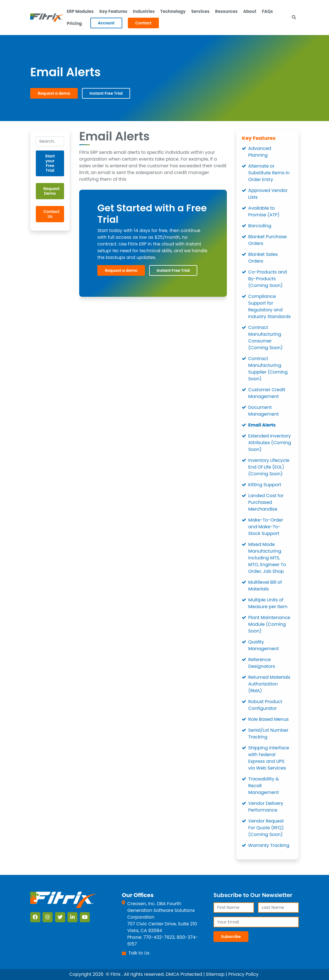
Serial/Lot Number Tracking (268, 734)
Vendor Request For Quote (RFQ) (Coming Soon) (266, 828)
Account (106, 23)
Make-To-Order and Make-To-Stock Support (266, 527)
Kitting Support (265, 485)
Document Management (263, 411)
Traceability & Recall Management (263, 786)
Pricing (74, 23)
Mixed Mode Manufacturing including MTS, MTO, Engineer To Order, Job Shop (267, 558)
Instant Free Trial (106, 93)
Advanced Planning (260, 152)
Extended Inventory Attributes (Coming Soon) (270, 443)
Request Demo (51, 191)
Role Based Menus (268, 719)
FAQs (267, 11)
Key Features (113, 11)
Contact (144, 23)
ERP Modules (80, 11)
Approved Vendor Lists (268, 194)
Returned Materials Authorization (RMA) (269, 684)
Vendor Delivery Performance (266, 807)
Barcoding (260, 226)
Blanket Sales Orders (263, 258)
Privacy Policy (243, 974)
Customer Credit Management (267, 393)
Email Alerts (262, 425)
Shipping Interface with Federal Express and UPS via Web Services (269, 758)
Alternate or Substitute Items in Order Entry (269, 173)
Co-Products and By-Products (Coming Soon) (267, 279)
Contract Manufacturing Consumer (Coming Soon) (265, 338)
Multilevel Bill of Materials (265, 586)
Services (200, 11)
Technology (173, 11)
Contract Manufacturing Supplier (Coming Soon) (268, 369)
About (250, 11)
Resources (226, 11)
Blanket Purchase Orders (267, 240)
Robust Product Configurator (265, 705)
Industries (144, 11)
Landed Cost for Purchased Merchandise (266, 502)
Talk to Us (139, 953)
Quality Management (263, 645)
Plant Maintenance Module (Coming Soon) (269, 624)
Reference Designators (262, 663)
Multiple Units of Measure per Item (268, 603)
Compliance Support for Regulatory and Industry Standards (269, 306)
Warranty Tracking (269, 845)
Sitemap (215, 974)
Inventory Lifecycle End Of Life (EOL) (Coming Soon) (269, 467)
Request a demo (54, 93)
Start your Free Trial (50, 163)
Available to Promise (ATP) (264, 211)
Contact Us (51, 214)
